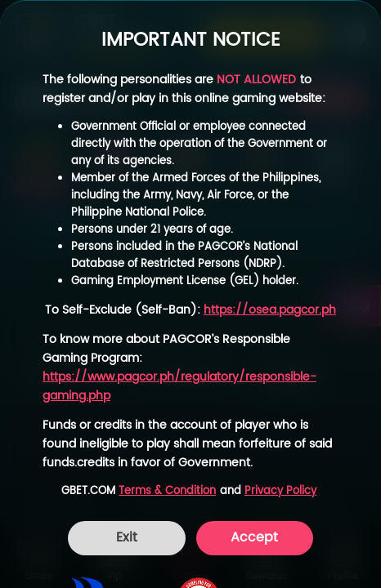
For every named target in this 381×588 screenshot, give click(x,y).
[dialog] (190, 294)
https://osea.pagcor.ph (270, 310)
